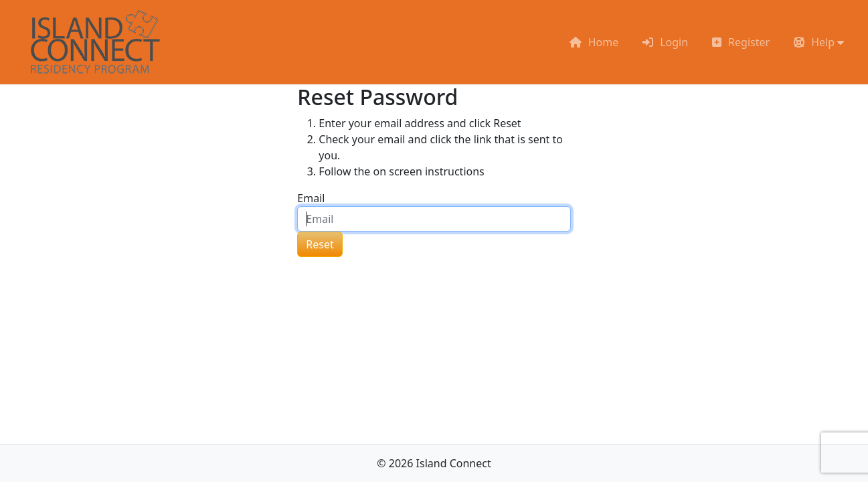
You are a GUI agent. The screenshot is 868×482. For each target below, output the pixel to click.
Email (311, 198)
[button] (819, 42)
